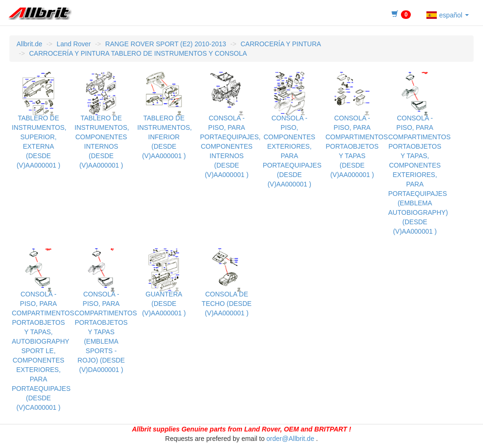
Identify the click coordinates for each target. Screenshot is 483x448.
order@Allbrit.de (290, 439)
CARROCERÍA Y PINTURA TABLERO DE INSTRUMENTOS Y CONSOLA (138, 53)
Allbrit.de (29, 44)
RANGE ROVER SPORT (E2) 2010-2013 (166, 44)
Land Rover (74, 44)
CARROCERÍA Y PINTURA (281, 44)
